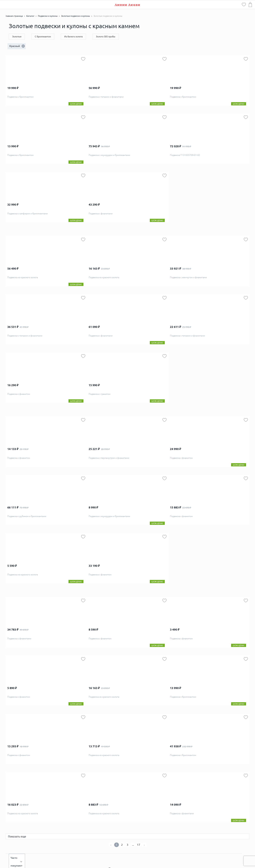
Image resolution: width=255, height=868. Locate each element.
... (133, 845)
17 (139, 845)
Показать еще (17, 836)
